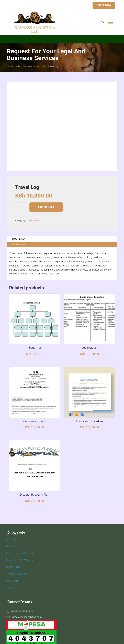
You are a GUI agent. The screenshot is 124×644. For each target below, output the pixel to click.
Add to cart (46, 207)
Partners (11, 546)
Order (18, 66)
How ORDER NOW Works (20, 560)
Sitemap (11, 588)
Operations (40, 66)
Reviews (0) (18, 244)
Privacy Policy (13, 567)
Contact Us (12, 539)
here (43, 274)
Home (10, 66)
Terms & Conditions (17, 574)
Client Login (12, 581)
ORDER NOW (104, 5)
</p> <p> (62, 38)
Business (28, 66)
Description (19, 239)
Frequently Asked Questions (21, 553)
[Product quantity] (20, 207)
